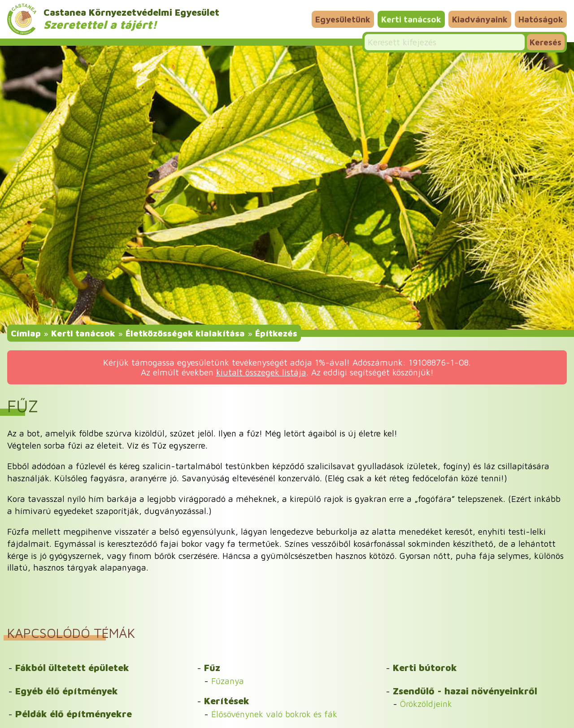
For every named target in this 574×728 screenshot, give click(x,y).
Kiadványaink (480, 19)
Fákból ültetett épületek (72, 667)
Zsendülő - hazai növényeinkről (465, 691)
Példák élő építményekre (74, 714)
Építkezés (276, 333)
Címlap (26, 333)
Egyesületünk (343, 19)
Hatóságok (541, 19)
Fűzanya (228, 681)
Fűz (212, 667)
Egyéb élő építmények (67, 691)
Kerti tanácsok (411, 19)
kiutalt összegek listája (261, 372)
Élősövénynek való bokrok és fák (274, 714)
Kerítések (227, 701)
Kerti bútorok (425, 667)
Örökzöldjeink (426, 704)
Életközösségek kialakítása (185, 333)
